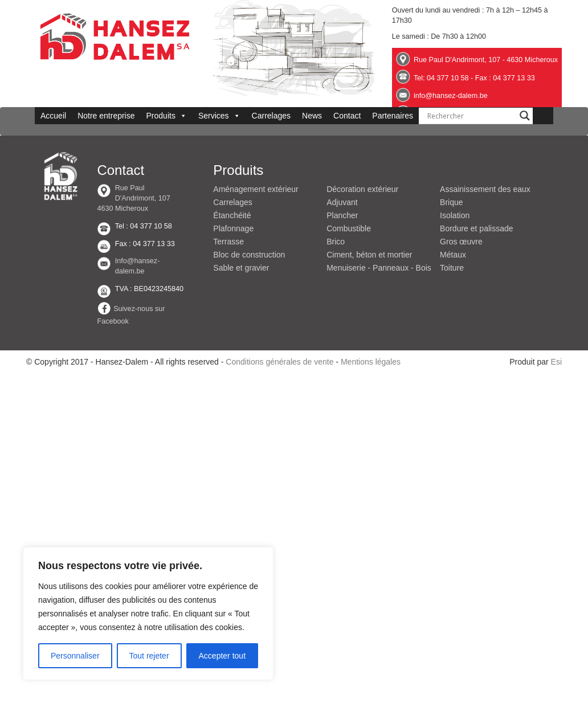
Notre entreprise (106, 116)
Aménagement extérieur (256, 189)
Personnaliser (75, 656)
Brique (451, 202)
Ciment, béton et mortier (369, 255)
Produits (167, 116)
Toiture (452, 268)
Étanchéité (232, 215)
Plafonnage (233, 228)
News (312, 116)
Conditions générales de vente (279, 362)
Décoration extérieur (362, 189)
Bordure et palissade (476, 228)
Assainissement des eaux (485, 189)
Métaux (453, 255)
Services (219, 116)
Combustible (349, 228)
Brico (336, 242)
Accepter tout (222, 656)
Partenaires (393, 116)
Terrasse (228, 242)
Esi (556, 362)
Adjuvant (342, 202)
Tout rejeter (149, 656)
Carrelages (271, 116)
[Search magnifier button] (525, 116)
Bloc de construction (249, 255)
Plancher (342, 215)
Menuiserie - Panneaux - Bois (379, 268)
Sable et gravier (241, 268)
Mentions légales (371, 362)
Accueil (53, 116)
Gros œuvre (461, 242)
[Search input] (471, 116)
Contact (347, 116)
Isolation (455, 215)
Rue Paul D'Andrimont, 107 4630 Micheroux (133, 198)
